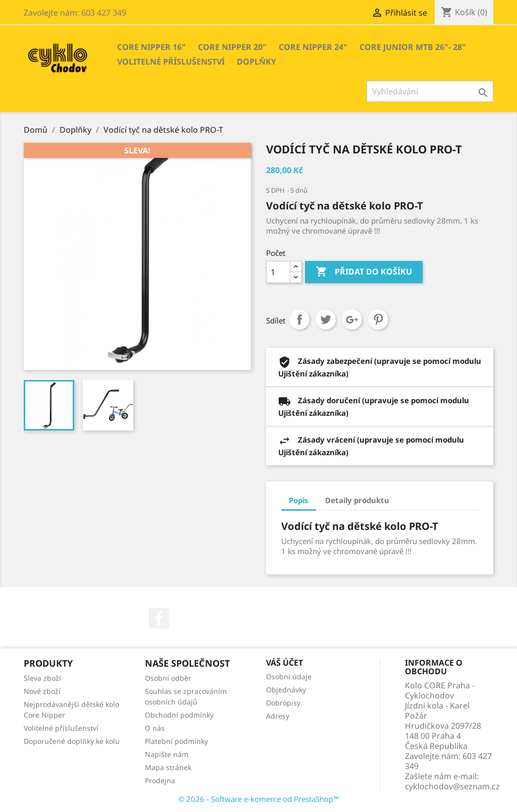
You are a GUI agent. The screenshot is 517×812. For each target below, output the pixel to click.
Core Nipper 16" (151, 47)
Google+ (352, 319)
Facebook (159, 618)
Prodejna (160, 780)
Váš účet (285, 663)
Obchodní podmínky (179, 715)
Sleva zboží (42, 678)
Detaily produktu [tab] (357, 500)
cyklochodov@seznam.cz (452, 786)
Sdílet (299, 319)
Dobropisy (283, 703)
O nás (155, 728)
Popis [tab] (299, 500)
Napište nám (167, 754)
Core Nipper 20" (232, 47)
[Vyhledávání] (430, 91)
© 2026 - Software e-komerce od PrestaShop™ (259, 799)
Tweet (326, 319)
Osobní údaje (289, 676)
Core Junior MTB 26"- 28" (413, 47)
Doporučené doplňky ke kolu (72, 741)
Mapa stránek (168, 767)
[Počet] (278, 272)
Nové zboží (42, 691)
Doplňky (256, 62)
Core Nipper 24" (313, 47)
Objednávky (286, 690)
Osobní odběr (168, 678)
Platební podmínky (176, 741)
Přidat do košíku (364, 272)
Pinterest (378, 319)
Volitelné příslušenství (171, 62)
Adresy (278, 716)
